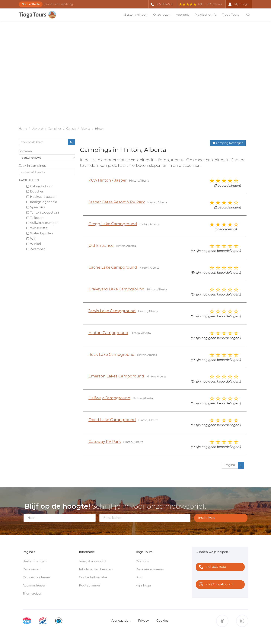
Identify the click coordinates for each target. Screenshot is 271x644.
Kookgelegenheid (42, 202)
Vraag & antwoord (92, 561)
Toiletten (35, 218)
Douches (35, 191)
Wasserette (37, 228)
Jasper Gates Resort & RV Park (117, 202)
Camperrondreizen (37, 577)
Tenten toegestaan (43, 213)
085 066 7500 (212, 567)
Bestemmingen (136, 15)
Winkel (34, 244)
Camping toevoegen (228, 143)
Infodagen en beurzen (96, 569)
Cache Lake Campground (113, 267)
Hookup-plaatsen (41, 197)
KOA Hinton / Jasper (108, 180)
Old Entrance (101, 245)
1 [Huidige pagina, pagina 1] (241, 465)
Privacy (143, 621)
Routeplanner (90, 585)
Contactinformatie (93, 577)
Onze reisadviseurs (150, 569)
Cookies (162, 621)
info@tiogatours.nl (215, 585)
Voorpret (183, 15)
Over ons (142, 561)
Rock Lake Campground (112, 355)
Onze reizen (162, 15)
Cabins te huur (39, 186)
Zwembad (36, 249)
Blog (139, 577)
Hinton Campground (108, 333)
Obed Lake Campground (112, 420)
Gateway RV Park (105, 442)
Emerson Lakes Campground (116, 376)
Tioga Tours (231, 15)
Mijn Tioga (143, 585)
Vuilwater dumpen (42, 223)
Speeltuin (36, 207)
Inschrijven (206, 518)
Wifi (31, 239)
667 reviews (214, 4)
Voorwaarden (121, 621)
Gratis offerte (31, 4)
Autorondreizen (34, 585)
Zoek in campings (32, 166)
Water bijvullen (40, 233)
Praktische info (206, 15)
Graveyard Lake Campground (116, 289)
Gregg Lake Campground (113, 224)
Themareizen (32, 594)
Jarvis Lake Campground (112, 311)
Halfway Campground (109, 398)
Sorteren (25, 151)
